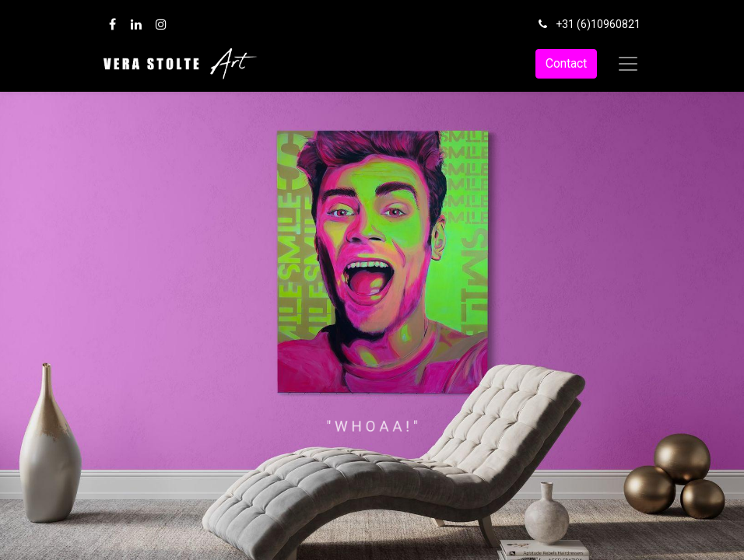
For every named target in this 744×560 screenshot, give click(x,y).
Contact (566, 63)
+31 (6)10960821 (598, 24)
